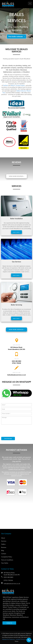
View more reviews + (17, 176)
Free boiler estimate (16, 37)
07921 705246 (16, 363)
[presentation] (14, 431)
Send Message (8, 439)
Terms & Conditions (7, 560)
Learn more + (16, 232)
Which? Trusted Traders (18, 85)
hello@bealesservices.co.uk (16, 375)
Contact (4, 554)
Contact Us (9, 623)
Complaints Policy (7, 557)
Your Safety (5, 563)
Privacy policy (25, 639)
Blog (3, 550)
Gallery (3, 544)
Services (4, 541)
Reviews (4, 547)
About (3, 538)
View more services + (16, 329)
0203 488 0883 (16, 361)
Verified (6, 85)
